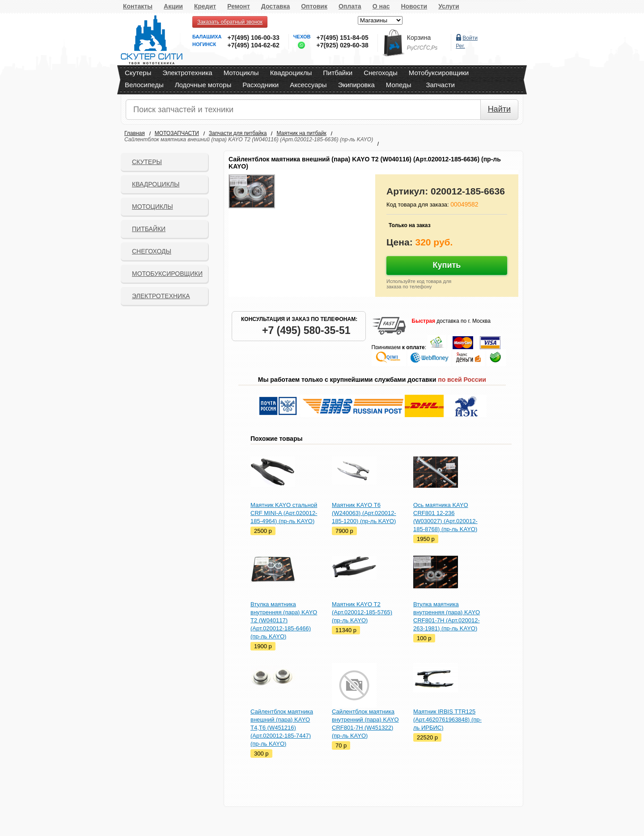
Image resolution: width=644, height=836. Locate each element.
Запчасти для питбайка (238, 133)
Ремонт (239, 6)
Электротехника (187, 73)
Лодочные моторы (203, 85)
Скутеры (138, 73)
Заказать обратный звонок (230, 22)
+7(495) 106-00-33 (253, 38)
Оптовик (314, 6)
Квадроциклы (291, 73)
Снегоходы (381, 73)
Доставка (275, 6)
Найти (499, 109)
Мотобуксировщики (439, 73)
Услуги (449, 6)
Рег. (460, 46)
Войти (470, 38)
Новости (414, 6)
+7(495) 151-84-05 (342, 38)
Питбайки (338, 73)
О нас (381, 6)
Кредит (205, 6)
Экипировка (356, 85)
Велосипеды (144, 85)
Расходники (261, 85)
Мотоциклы (241, 73)
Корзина (419, 38)
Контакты (138, 6)
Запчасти (440, 85)
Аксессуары (308, 85)
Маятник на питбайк (301, 133)
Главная (135, 133)
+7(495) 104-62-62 (253, 45)
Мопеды (399, 85)
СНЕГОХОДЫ (152, 251)
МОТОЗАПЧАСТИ (177, 133)
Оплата (350, 6)
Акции (173, 6)
